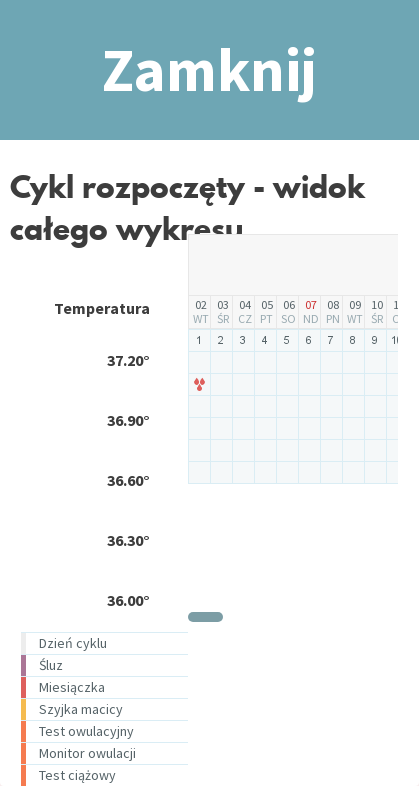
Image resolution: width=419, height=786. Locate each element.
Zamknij (209, 69)
